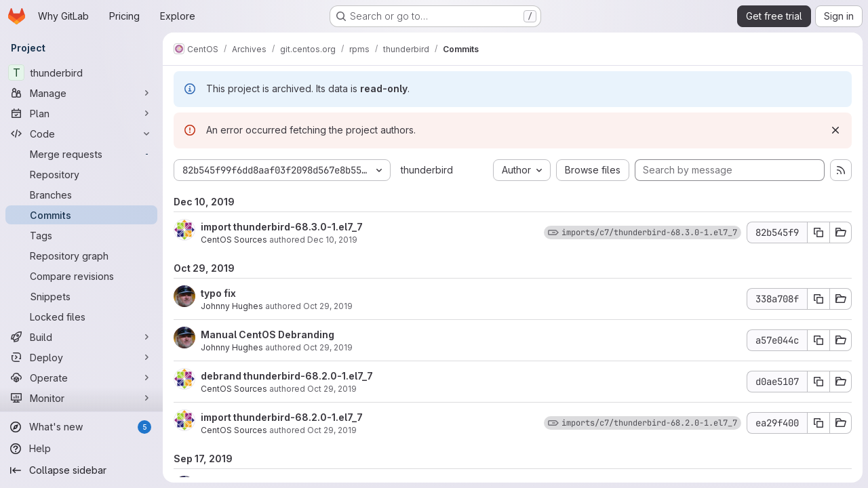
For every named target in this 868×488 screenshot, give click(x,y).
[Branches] (81, 195)
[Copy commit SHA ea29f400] (818, 423)
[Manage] (81, 93)
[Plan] (81, 113)
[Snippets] (81, 296)
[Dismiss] (835, 130)
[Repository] (81, 174)
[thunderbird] (81, 73)
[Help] (81, 449)
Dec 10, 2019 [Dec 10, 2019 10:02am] (332, 240)
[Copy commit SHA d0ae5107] (818, 382)
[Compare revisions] (81, 276)
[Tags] (81, 235)
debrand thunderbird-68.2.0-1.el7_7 (287, 376)
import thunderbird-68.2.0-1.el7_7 (282, 417)
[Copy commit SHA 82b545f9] (818, 232)
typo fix (218, 293)
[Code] (81, 134)
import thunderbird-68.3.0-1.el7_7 (282, 227)
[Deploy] (81, 357)
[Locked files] (81, 317)
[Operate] (81, 378)
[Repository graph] (81, 256)
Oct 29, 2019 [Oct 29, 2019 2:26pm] (328, 306)
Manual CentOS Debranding (268, 334)
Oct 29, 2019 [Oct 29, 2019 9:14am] (332, 389)
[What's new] (81, 427)
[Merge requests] (81, 154)
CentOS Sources (234, 240)
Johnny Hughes (232, 306)
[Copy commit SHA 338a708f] (818, 299)
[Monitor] (81, 398)
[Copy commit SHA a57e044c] (818, 340)
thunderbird (427, 170)
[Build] (81, 337)
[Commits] (81, 215)
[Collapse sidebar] (81, 470)
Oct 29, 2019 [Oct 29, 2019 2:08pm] (328, 347)
